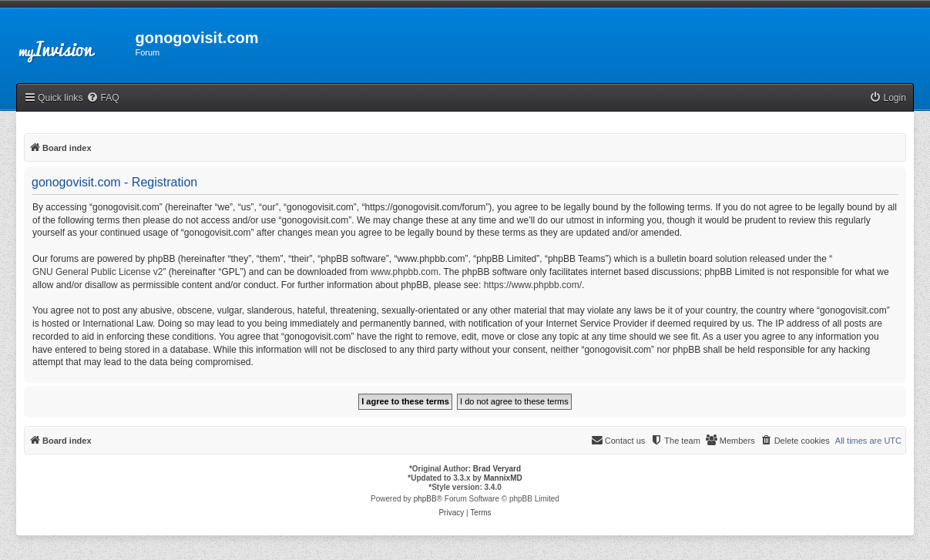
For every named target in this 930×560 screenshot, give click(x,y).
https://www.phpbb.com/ (533, 285)
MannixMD (503, 478)
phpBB (425, 499)
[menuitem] (102, 98)
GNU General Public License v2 (97, 272)
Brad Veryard (497, 469)
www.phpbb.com (405, 272)
